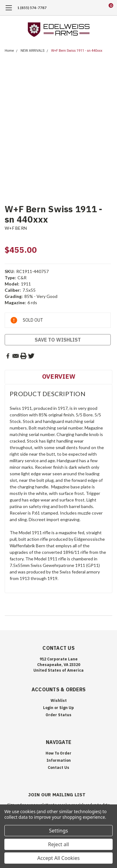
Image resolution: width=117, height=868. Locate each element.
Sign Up (67, 708)
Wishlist (59, 700)
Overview (59, 376)
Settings (58, 831)
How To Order (58, 753)
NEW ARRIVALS (33, 51)
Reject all (58, 844)
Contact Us (58, 767)
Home (9, 51)
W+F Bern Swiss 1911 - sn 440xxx (77, 51)
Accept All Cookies (59, 858)
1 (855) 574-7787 (32, 8)
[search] (86, 8)
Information (59, 760)
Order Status (58, 715)
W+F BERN (16, 228)
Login (48, 708)
